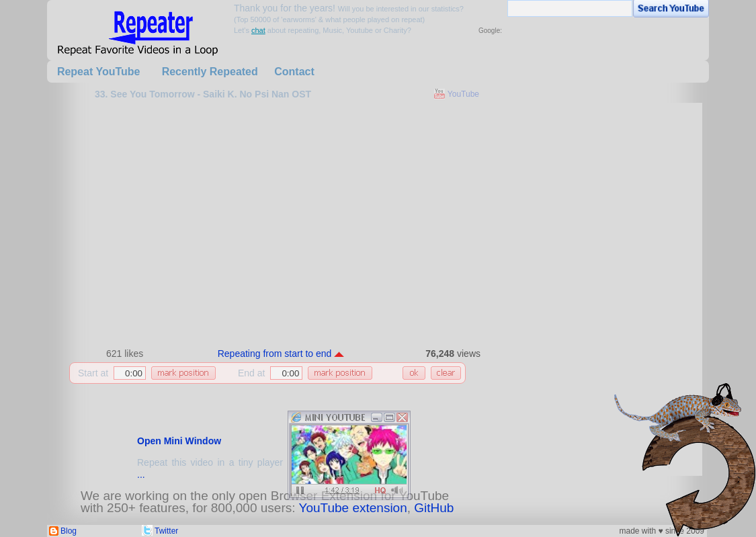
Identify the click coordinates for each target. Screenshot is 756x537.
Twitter (166, 531)
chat (258, 30)
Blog (69, 531)
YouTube (463, 94)
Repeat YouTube (99, 72)
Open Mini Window (179, 441)
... (141, 474)
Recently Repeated (210, 72)
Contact (294, 72)
